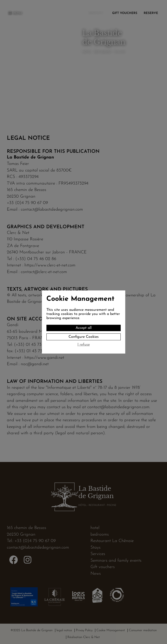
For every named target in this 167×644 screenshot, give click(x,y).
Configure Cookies (84, 337)
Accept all (84, 328)
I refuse (84, 345)
